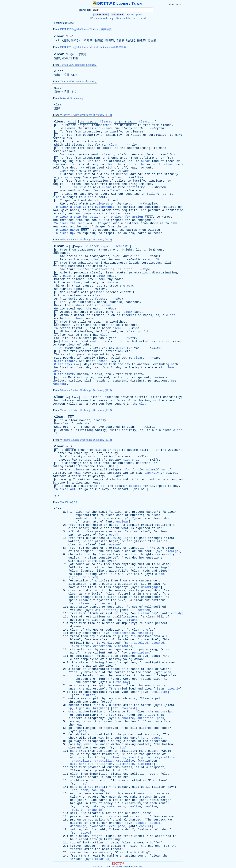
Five (58, 358)
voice (151, 164)
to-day (173, 486)
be (79, 227)
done (61, 483)
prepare (117, 220)
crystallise (82, 761)
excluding (161, 364)
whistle (94, 594)
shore (154, 223)
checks (115, 479)
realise (151, 807)
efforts (76, 568)
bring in (95, 810)
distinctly (87, 302)
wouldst (75, 191)
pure (116, 256)
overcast (128, 708)
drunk (122, 777)
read (102, 676)
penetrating (139, 273)
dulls (151, 564)
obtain (71, 486)
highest (66, 289)
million (160, 780)
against (103, 600)
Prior (133, 145)
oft (66, 427)
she (92, 204)
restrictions (95, 617)
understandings (141, 155)
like (100, 571)
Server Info (139, 18)
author (113, 653)
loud (132, 689)
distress (143, 463)
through (154, 538)
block (105, 174)
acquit (58, 184)
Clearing (146, 122)
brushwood (60, 164)
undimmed (127, 125)
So (61, 457)
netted (136, 780)
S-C (74, 92)
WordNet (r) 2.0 (69, 502)
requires (123, 214)
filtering (112, 839)
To (62, 125)
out (149, 168)
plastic (101, 541)
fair (143, 450)
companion (73, 348)
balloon (168, 744)
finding (138, 470)
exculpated (81, 646)
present (138, 512)
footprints (127, 594)
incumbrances (63, 220)
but (90, 145)
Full (85, 397)
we (153, 548)
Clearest (121, 246)
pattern (158, 600)
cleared (103, 204)
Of (56, 289)
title (103, 581)
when (142, 230)
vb (129, 122)
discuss (78, 145)
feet (109, 404)
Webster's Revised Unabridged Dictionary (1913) (86, 115)
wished (74, 335)
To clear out (65, 489)
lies (79, 174)
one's (179, 164)
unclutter (160, 692)
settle (154, 479)
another (143, 364)
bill (160, 617)
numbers (78, 305)
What (58, 427)
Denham (155, 256)
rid (75, 692)
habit (76, 476)
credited (102, 735)
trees (170, 161)
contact (92, 548)
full (104, 332)
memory (143, 843)
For (57, 338)
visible (75, 381)
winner (107, 620)
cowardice (149, 640)
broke (89, 672)
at (91, 299)
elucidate (145, 764)
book (118, 676)
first (64, 368)
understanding (139, 148)
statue (68, 174)
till (97, 460)
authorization (90, 712)
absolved (145, 636)
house (96, 483)
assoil (155, 823)
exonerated (102, 646)
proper (129, 735)
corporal (79, 355)
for (128, 220)
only (56, 177)
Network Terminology (72, 98)
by (90, 194)
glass (138, 541)
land (155, 161)
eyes (111, 561)
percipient (97, 653)
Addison (170, 155)
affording (76, 532)
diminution (83, 332)
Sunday (116, 368)
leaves (107, 721)
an (134, 220)
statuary (171, 174)
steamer (121, 486)
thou (86, 191)
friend (86, 325)
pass (83, 194)
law (55, 210)
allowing (114, 538)
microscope (95, 689)
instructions (93, 843)
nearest (103, 401)
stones (91, 164)
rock (113, 715)
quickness (124, 649)
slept (163, 676)
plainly (100, 420)
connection (138, 548)
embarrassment (91, 351)
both (174, 364)
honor (107, 328)
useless (94, 161)
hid (87, 174)
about (115, 528)
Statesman (62, 325)
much (113, 797)
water (73, 541)
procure (154, 210)
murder (136, 515)
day (128, 364)
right (128, 269)
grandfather (151, 597)
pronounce (78, 820)
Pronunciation (99, 18)
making (130, 744)
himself (153, 470)
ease (104, 649)
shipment (157, 767)
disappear (96, 741)
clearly (96, 273)
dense (94, 702)
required (169, 207)
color (96, 564)
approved (111, 728)
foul (68, 457)
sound (80, 564)
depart (123, 489)
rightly (89, 358)
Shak (120, 299)
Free (64, 250)
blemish (98, 315)
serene (111, 292)
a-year (111, 338)
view (176, 341)
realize (135, 807)
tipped (102, 358)
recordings (159, 568)
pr (120, 122)
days (88, 364)
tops (102, 748)
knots (147, 315)
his (103, 473)
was (114, 518)
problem (147, 525)
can (105, 145)
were (160, 548)
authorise (145, 718)
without (118, 194)
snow (153, 594)
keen (110, 273)
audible (116, 302)
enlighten (105, 764)
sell (74, 813)
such (79, 214)
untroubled (97, 561)
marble (122, 174)
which (83, 204)
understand (84, 424)
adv (66, 676)
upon (81, 309)
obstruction (114, 341)
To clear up (64, 233)
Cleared (106, 122)
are (101, 141)
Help (111, 18)
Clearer (93, 246)
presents (106, 584)
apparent (120, 381)
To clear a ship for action (77, 217)
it (114, 771)
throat (93, 856)
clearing (83, 483)
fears (158, 233)
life (65, 338)
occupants (98, 852)
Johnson (124, 171)
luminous (156, 250)
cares (142, 233)
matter (116, 177)
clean (90, 545)
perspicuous (62, 138)
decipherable (123, 633)
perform (94, 210)
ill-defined (140, 610)
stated (95, 607)
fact (143, 584)
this (107, 587)
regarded (130, 558)
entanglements (64, 466)
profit (72, 204)
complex (133, 525)
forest (120, 672)
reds (146, 571)
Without (66, 312)
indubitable (96, 266)
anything (59, 161)
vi (150, 260)
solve (144, 830)
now (90, 279)
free (147, 125)
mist (109, 613)
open (113, 535)
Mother (60, 279)
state (83, 663)
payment (94, 767)
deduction (96, 200)
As (56, 299)
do (120, 797)
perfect (161, 623)
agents (79, 289)
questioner (155, 558)
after (128, 705)
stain (98, 322)
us (145, 518)
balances (169, 479)
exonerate (98, 826)
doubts (129, 233)
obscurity (91, 135)
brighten (100, 708)
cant (97, 171)
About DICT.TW (101, 867)
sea (55, 227)
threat (116, 849)
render (71, 125)
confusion (94, 525)
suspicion (128, 663)
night (101, 679)
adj (66, 512)
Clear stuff (64, 374)
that (84, 335)
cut (155, 430)
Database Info (123, 18)
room (63, 227)
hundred (85, 338)
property (120, 587)
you (73, 754)
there (92, 141)
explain (89, 233)
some (88, 793)
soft (90, 305)
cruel (66, 355)
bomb (106, 849)
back (98, 597)
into (130, 672)
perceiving (148, 649)
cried (122, 689)
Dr (113, 171)
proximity (113, 548)
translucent (133, 836)
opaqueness (87, 250)
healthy (115, 659)
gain (69, 200)
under (90, 361)
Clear (59, 122)
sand (138, 312)
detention (114, 351)
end (149, 676)
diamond (76, 626)
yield (75, 780)
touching (132, 194)
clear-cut (142, 600)
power (119, 279)
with (109, 168)
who (73, 757)
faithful (79, 328)
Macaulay (150, 204)
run (98, 489)
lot (115, 800)
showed (171, 663)
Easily (65, 302)
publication (85, 715)
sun (117, 260)
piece (167, 430)
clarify (116, 132)
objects (129, 699)
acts (116, 210)
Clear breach (65, 361)
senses (120, 590)
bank (139, 735)
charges (92, 630)
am (76, 187)
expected (143, 528)
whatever (102, 269)
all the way (119, 682)
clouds (166, 125)
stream (72, 256)
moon (84, 260)
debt (74, 168)
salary (75, 797)
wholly (101, 430)
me (114, 187)
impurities (92, 132)
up (114, 155)
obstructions (95, 692)
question (125, 584)
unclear (122, 522)
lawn (134, 721)
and (98, 128)
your (74, 171)
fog (116, 450)
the (80, 128)
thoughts (88, 427)
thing (133, 184)
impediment (92, 158)
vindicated (111, 643)
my (113, 355)
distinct (137, 381)
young (128, 659)
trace (114, 286)
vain (130, 427)
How (62, 191)
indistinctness (113, 263)
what (125, 528)
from (155, 125)
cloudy (127, 128)
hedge (71, 197)
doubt (114, 525)
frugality (96, 476)
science (78, 279)
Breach (102, 361)
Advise (65, 460)
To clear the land (69, 223)
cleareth (152, 473)
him (137, 348)
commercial (102, 793)
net (116, 200)
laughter (88, 571)
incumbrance (117, 158)
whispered (96, 355)
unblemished (116, 322)
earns (103, 800)
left (97, 348)
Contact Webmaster (120, 867)
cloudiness (95, 538)
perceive (81, 273)
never (131, 715)
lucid (133, 263)
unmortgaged (151, 587)
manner (85, 420)
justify (139, 181)
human (85, 522)
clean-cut (87, 600)
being (99, 663)
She (114, 689)
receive (115, 816)
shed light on (140, 757)
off (124, 168)
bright (83, 125)
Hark (58, 305)
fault (92, 757)
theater (76, 849)
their (122, 155)
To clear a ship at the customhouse (84, 207)
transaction (144, 793)
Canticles (138, 260)
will (97, 187)
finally (76, 672)
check (73, 738)
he (90, 187)
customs (114, 473)
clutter (89, 695)
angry (122, 518)
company (124, 787)
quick (91, 148)
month (147, 797)
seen (148, 685)
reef (102, 197)
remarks (108, 754)
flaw (91, 623)
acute (107, 148)
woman (138, 659)
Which (59, 145)
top (122, 748)
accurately (79, 607)
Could (167, 751)
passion (96, 292)
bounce (157, 738)
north (138, 128)
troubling (129, 554)
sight (128, 164)
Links (140, 867)
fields (146, 679)
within (104, 738)
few (98, 145)
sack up (98, 790)
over (104, 194)
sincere (131, 325)
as (117, 148)
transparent (102, 125)
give (65, 210)
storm (126, 457)
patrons (154, 846)
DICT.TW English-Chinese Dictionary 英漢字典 (86, 29)
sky (80, 457)
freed (75, 636)
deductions (114, 630)
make (179, 135)
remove (167, 217)
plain (169, 263)
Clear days (63, 364)
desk (134, 692)
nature (97, 522)
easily (134, 590)
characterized (80, 554)
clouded (73, 292)
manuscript (164, 712)
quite (114, 430)
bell (137, 574)
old (128, 813)
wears (83, 299)
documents (152, 207)
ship (109, 551)
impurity (128, 623)
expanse (133, 669)
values (75, 610)
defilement (148, 158)
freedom (105, 554)
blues (163, 571)
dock (122, 771)
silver (127, 574)
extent (96, 397)
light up (82, 708)
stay (88, 460)
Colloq (139, 489)
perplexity (157, 135)
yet (76, 325)
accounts (152, 735)
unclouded (60, 253)
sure (83, 187)
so (86, 256)
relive (136, 135)
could (133, 685)
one (120, 364)
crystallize (165, 757)
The (62, 204)
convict (145, 826)
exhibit (129, 207)
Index (133, 867)
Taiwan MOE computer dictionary (78, 65)
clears (107, 128)
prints (84, 155)
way (112, 348)
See (82, 361)
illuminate (125, 764)
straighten (148, 761)
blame (75, 640)
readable (145, 633)
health (75, 620)
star (122, 715)
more (81, 148)
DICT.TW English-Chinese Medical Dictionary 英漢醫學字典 (93, 47)
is (81, 256)
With (58, 296)
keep (61, 345)
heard (102, 302)
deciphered (91, 633)
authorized (146, 715)
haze (123, 613)
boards (83, 374)
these (96, 754)
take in (98, 807)
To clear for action (126, 217)
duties (127, 767)
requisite (129, 210)
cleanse (137, 132)
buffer (155, 843)
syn (103, 535)
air (159, 541)
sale (125, 780)
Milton (100, 289)
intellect (82, 276)
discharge (78, 826)
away (134, 168)
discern (112, 282)
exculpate (117, 826)
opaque (114, 545)
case (120, 515)
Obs (112, 466)
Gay (156, 358)
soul (120, 325)
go (86, 489)
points (81, 141)
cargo (128, 204)
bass (120, 568)
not (87, 282)
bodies (144, 401)
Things (60, 286)
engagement (146, 220)
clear (59, 36)
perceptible (151, 590)
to (140, 125)
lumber (90, 318)
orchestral (139, 568)
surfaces (118, 401)
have (174, 223)
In (56, 328)
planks (97, 374)
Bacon (119, 476)
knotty (68, 141)
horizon (89, 682)
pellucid (119, 377)
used (100, 168)
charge (129, 640)
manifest (75, 266)
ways (130, 286)
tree (93, 748)
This (116, 780)
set (124, 358)
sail (61, 214)
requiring (163, 525)
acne (155, 656)
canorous (132, 302)
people (90, 846)
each (153, 803)
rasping (129, 856)
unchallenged (84, 728)
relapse (115, 470)
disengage (73, 463)
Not (63, 292)
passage (101, 532)
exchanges (95, 479)
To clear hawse (67, 230)
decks (96, 220)
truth (71, 269)
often (90, 168)
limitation (83, 430)
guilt (119, 181)
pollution (138, 774)
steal (71, 309)
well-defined (155, 607)
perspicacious (64, 151)
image (122, 597)
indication (84, 518)
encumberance (146, 581)
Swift (131, 338)
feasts (100, 299)
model (137, 813)
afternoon (158, 741)
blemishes (128, 656)
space (170, 401)
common (72, 155)
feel (102, 279)
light (140, 250)
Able (64, 273)
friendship (68, 299)
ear (96, 309)
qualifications (125, 617)
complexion (61, 318)
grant (73, 712)
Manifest (75, 377)
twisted (154, 230)
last (81, 368)
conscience (107, 558)
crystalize (104, 761)
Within (60, 282)
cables (132, 230)
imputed (145, 184)
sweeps (70, 128)
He (61, 128)
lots (93, 803)
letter (74, 597)
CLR (74, 75)
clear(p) (173, 551)
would (96, 155)
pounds (99, 338)
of (145, 135)
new (73, 800)
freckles (129, 315)
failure (153, 194)
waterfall (117, 571)
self (56, 168)
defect (79, 315)
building (118, 846)
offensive (117, 161)
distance (132, 223)
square (120, 404)
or (117, 125)
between (127, 397)
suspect (160, 820)
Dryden (159, 128)
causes (88, 286)
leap (69, 194)
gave (137, 518)
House (165, 728)
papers (90, 214)
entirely (97, 312)
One (62, 269)
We (84, 813)
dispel (109, 233)
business (121, 738)
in (93, 174)
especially (172, 397)
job (80, 800)
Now (57, 424)
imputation (99, 181)
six (75, 338)
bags (113, 541)
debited (80, 735)
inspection (93, 816)
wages (92, 797)
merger (166, 800)
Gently (60, 309)
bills (134, 479)
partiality (136, 187)
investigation (152, 663)
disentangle (108, 230)
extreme (141, 397)
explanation (85, 515)
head (111, 276)
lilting (90, 574)
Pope (146, 269)
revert (88, 473)
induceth (59, 476)
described (115, 607)
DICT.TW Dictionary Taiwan (118, 3)
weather (174, 450)
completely (84, 676)
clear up (118, 757)
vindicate (156, 181)
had (96, 335)
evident (59, 266)
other (107, 210)
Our (62, 155)
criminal (120, 820)
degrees (172, 473)
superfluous (99, 177)
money (108, 803)
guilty (100, 820)
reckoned (100, 364)
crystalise (125, 761)
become (71, 450)
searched (113, 427)
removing (114, 699)
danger (100, 227)
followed (75, 453)
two (135, 401)
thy (110, 279)
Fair (63, 260)
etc (128, 351)
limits (154, 397)
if (79, 358)
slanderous (77, 718)
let (108, 771)
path (72, 535)
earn (74, 793)
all (68, 145)
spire (73, 600)
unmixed (103, 377)
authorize (126, 718)
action (65, 328)
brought (87, 597)
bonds (75, 210)
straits (59, 473)
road (79, 725)
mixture (80, 312)
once (95, 470)
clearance (89, 486)
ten (101, 404)
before (114, 184)
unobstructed (138, 341)
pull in (78, 810)
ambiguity (114, 135)
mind (83, 171)
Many (58, 141)
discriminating (164, 273)
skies (89, 128)
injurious (76, 161)
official (77, 643)
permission (175, 210)
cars (146, 813)
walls (71, 404)
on (113, 204)
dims (166, 564)
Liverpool (158, 486)
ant (110, 522)
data (114, 843)
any (131, 581)
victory (89, 535)
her (142, 558)
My (61, 348)
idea (166, 518)
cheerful (127, 292)
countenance (76, 296)
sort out (86, 764)
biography (96, 718)
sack (84, 790)
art (147, 174)
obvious (59, 381)
